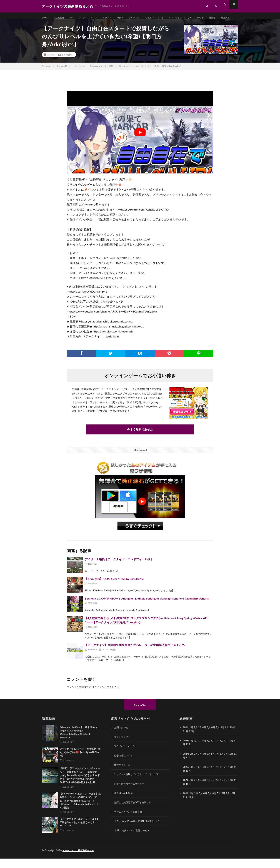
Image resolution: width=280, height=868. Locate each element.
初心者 (216, 18)
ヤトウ (192, 18)
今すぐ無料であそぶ (140, 440)
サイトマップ (122, 747)
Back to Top (140, 716)
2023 (186, 777)
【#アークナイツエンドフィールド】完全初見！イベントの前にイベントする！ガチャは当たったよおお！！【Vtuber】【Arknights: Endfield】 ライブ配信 (80, 811)
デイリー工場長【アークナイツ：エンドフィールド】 (119, 570)
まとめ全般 (61, 18)
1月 (192, 738)
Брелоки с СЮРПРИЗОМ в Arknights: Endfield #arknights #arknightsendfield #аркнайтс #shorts (147, 609)
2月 (196, 738)
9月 (229, 751)
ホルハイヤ (143, 18)
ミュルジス (161, 18)
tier (75, 18)
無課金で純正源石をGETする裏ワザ (134, 812)
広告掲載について (124, 766)
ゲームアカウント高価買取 (129, 822)
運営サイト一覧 (123, 775)
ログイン (99, 698)
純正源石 (50, 24)
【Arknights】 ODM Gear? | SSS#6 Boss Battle (114, 590)
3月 (201, 738)
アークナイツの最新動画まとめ (79, 860)
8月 (224, 751)
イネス (99, 18)
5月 (210, 751)
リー (204, 18)
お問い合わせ (122, 738)
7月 (219, 751)
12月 (192, 755)
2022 (186, 790)
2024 (186, 764)
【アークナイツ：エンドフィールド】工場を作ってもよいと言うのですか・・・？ (79, 833)
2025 (186, 751)
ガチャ (127, 18)
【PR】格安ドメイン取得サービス (133, 840)
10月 (234, 751)
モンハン (178, 18)
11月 (186, 755)
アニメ (86, 18)
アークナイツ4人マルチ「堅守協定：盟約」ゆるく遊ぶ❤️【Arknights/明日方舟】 (80, 763)
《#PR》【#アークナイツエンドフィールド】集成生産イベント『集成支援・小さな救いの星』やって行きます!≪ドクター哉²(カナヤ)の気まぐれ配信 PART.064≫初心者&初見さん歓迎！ (80, 786)
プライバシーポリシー (127, 757)
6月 (215, 751)
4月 (206, 738)
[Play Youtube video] (140, 143)
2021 (186, 803)
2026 (186, 738)
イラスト (113, 18)
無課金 (229, 18)
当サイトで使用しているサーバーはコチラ (138, 784)
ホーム (46, 18)
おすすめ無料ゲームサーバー (130, 794)
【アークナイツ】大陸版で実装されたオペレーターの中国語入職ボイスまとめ (135, 656)
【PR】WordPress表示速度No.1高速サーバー (139, 831)
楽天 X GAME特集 (124, 803)
